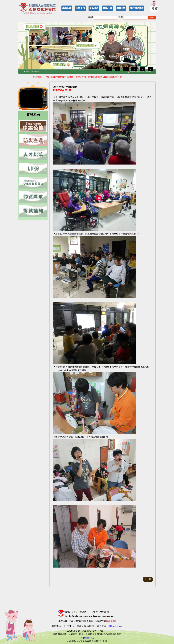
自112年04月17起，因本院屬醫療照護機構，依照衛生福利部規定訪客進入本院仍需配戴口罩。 (79, 77)
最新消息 (94, 8)
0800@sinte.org (115, 626)
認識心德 (67, 8)
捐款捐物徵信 (137, 8)
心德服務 (80, 8)
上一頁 (148, 579)
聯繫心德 (121, 8)
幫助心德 (107, 8)
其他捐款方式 (87, 638)
